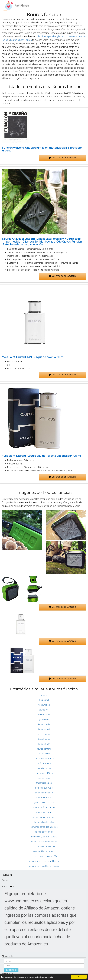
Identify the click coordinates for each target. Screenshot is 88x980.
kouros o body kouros (21, 40)
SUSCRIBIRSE (11, 970)
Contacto (6, 880)
